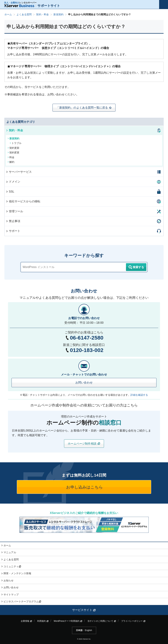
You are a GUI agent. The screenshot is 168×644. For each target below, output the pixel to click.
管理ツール (14, 211)
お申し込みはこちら (84, 487)
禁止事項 (13, 221)
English (88, 630)
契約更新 (14, 148)
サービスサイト (84, 610)
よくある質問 (11, 559)
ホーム (7, 545)
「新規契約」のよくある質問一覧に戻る (84, 108)
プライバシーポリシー (133, 621)
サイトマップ (11, 595)
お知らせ (9, 580)
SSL (10, 192)
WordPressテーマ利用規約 (68, 621)
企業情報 (26, 621)
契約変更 (14, 153)
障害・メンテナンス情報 (17, 573)
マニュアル (10, 552)
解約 (11, 162)
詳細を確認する (139, 395)
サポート (13, 231)
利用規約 (43, 621)
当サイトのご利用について (102, 621)
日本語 (79, 630)
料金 (11, 157)
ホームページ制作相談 (84, 444)
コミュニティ (12, 566)
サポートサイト (32, 6)
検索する (136, 267)
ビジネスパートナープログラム (22, 601)
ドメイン (13, 182)
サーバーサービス (19, 172)
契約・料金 (14, 130)
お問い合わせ (84, 383)
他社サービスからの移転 (23, 201)
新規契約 (14, 138)
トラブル (16, 143)
